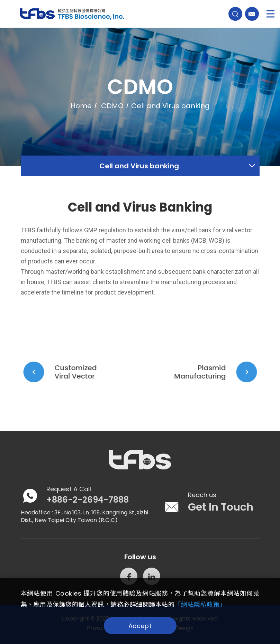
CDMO (112, 108)
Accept (140, 626)
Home (81, 108)
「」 (200, 604)
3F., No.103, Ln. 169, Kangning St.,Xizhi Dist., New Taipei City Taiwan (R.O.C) (84, 516)
